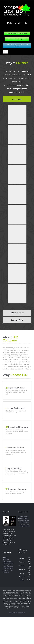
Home (6, 558)
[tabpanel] (17, 207)
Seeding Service (24, 522)
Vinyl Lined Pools (8, 570)
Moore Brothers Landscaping (16, 613)
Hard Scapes (23, 519)
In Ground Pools (24, 524)
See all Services (24, 517)
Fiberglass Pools (8, 568)
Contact (6, 572)
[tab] (17, 99)
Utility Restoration (25, 520)
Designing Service (25, 526)
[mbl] (17, 4)
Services (6, 559)
